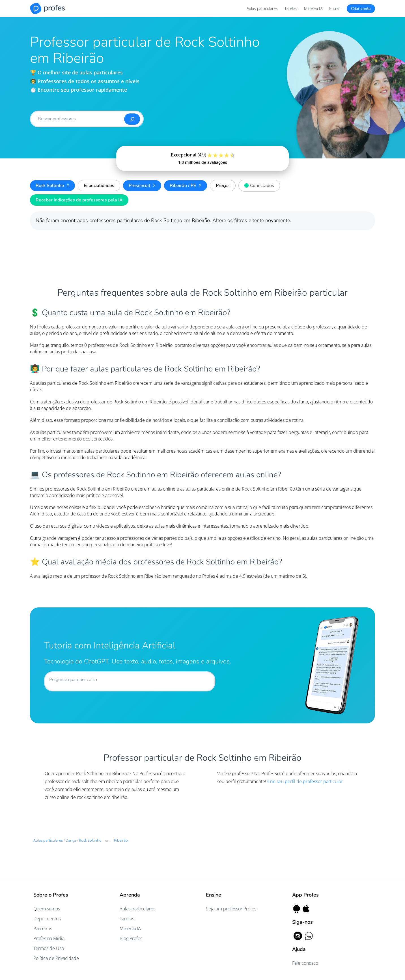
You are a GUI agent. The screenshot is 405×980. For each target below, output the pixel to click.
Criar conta (361, 9)
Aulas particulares (262, 8)
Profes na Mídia (49, 938)
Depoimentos (47, 919)
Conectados (258, 185)
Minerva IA (313, 8)
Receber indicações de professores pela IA (79, 200)
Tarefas (291, 8)
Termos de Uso (49, 948)
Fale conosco (305, 963)
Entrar (335, 8)
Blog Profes (131, 938)
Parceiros (43, 929)
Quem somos (47, 909)
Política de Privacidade (56, 958)
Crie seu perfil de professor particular (305, 781)
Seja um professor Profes (231, 909)
